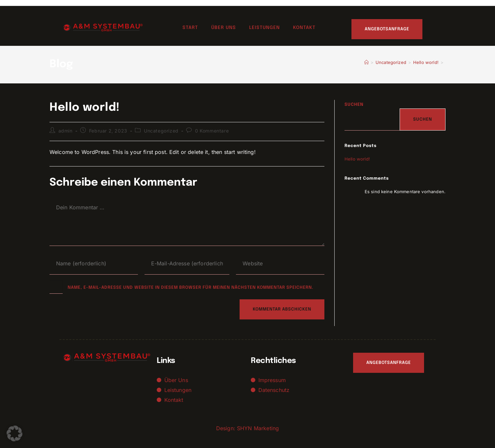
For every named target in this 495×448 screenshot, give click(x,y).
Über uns (224, 28)
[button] (15, 433)
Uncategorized (161, 131)
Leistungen (264, 28)
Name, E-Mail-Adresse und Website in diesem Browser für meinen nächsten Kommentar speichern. (191, 288)
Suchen (354, 105)
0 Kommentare (212, 131)
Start (190, 28)
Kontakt (304, 28)
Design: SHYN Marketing (247, 428)
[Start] (366, 62)
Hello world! (357, 159)
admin (66, 131)
